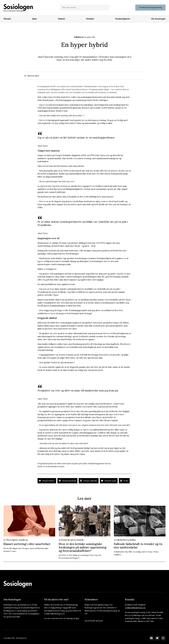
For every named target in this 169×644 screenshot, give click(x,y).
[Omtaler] (90, 19)
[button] (47, 481)
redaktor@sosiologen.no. (55, 614)
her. (78, 618)
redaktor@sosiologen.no (135, 608)
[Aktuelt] (7, 19)
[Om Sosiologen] (158, 19)
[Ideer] (35, 19)
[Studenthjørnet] (123, 19)
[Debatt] (62, 19)
